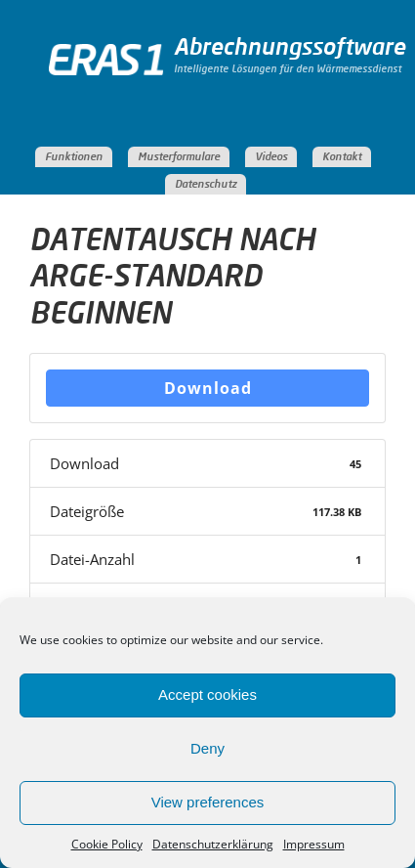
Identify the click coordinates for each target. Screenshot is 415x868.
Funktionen (74, 157)
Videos (271, 157)
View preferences (208, 802)
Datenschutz (206, 184)
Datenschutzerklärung (213, 844)
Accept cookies (207, 694)
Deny (207, 748)
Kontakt (342, 157)
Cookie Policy (107, 844)
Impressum (314, 844)
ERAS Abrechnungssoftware (111, 81)
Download (208, 388)
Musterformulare (179, 157)
